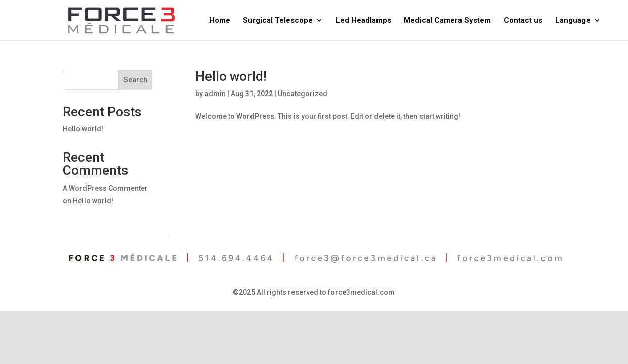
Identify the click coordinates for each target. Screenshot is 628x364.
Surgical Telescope (278, 21)
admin (215, 94)
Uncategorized (303, 94)
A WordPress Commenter (105, 188)
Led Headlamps (363, 21)
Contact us (523, 21)
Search (135, 80)
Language (573, 21)
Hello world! (231, 76)
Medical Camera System (447, 21)
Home (220, 21)
